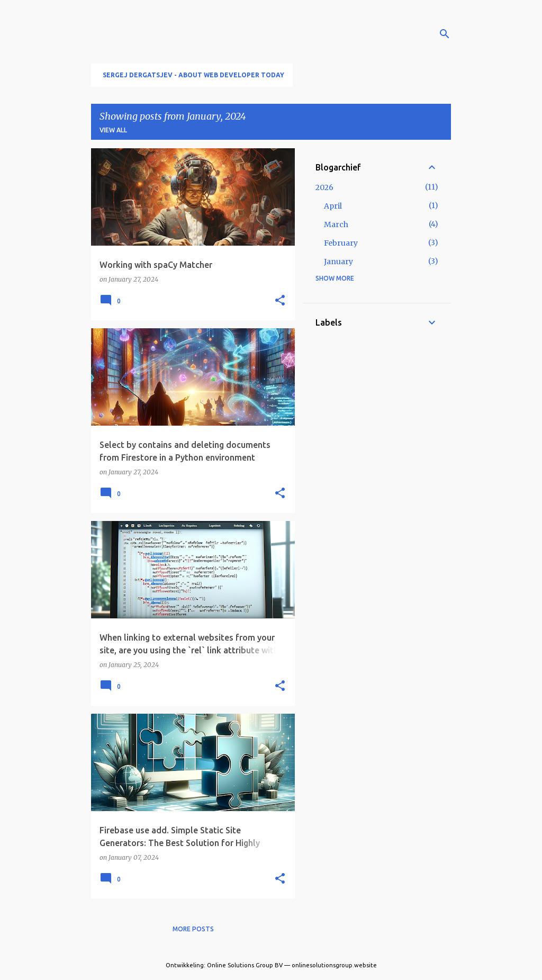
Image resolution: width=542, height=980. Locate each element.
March (336, 224)
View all (113, 130)
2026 (324, 187)
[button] (280, 301)
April (333, 206)
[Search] (445, 34)
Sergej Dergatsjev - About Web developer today (193, 75)
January (338, 262)
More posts (193, 929)
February (341, 243)
